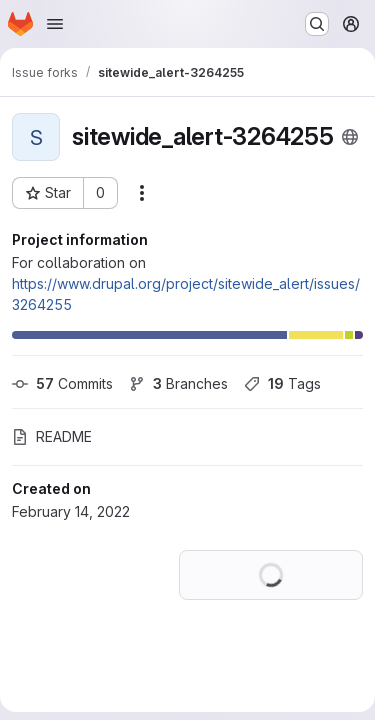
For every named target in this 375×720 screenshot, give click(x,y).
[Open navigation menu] (55, 24)
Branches (178, 383)
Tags (282, 383)
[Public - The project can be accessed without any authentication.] (350, 137)
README (52, 436)
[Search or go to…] (317, 24)
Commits (62, 383)
